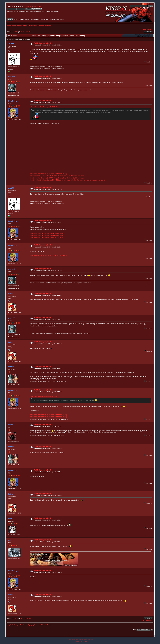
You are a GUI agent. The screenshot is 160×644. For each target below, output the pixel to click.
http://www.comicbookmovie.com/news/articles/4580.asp (49, 417)
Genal (11, 425)
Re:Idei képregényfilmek (42, 43)
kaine (11, 293)
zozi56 (11, 43)
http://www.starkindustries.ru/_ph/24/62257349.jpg (47, 238)
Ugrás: (135, 630)
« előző (144, 29)
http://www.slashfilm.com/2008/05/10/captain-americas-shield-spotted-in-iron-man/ (57, 178)
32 (23, 32)
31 (22, 32)
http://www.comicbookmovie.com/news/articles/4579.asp (49, 415)
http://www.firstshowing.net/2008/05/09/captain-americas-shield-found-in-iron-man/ (57, 176)
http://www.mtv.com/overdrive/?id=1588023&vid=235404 (49, 256)
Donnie (11, 367)
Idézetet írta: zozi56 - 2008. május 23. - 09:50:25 (44, 107)
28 (15, 32)
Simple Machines (88, 639)
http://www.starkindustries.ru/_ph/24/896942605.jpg (47, 233)
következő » (150, 29)
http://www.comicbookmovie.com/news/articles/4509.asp (49, 174)
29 (17, 32)
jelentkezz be (27, 6)
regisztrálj (38, 6)
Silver (11, 540)
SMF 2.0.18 (72, 639)
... (14, 32)
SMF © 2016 (80, 639)
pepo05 (11, 76)
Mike (10, 518)
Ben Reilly (13, 101)
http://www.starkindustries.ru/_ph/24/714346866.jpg (47, 235)
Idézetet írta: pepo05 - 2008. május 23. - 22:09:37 (44, 396)
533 (27, 32)
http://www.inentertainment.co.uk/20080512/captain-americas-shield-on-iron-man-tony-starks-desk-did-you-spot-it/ (68, 180)
